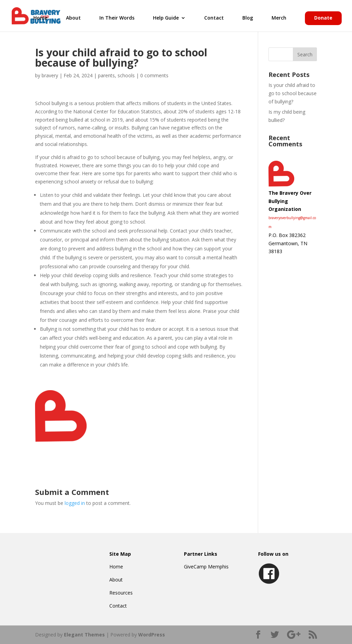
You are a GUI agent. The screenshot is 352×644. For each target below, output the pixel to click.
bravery (50, 75)
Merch (279, 18)
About (73, 18)
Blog (248, 18)
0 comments (154, 75)
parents (106, 75)
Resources (121, 593)
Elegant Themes (84, 635)
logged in (75, 503)
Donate (323, 18)
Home (40, 18)
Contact (214, 18)
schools (126, 75)
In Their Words (117, 18)
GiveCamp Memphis (206, 567)
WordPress (152, 635)
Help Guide (166, 18)
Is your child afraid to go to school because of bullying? (293, 93)
